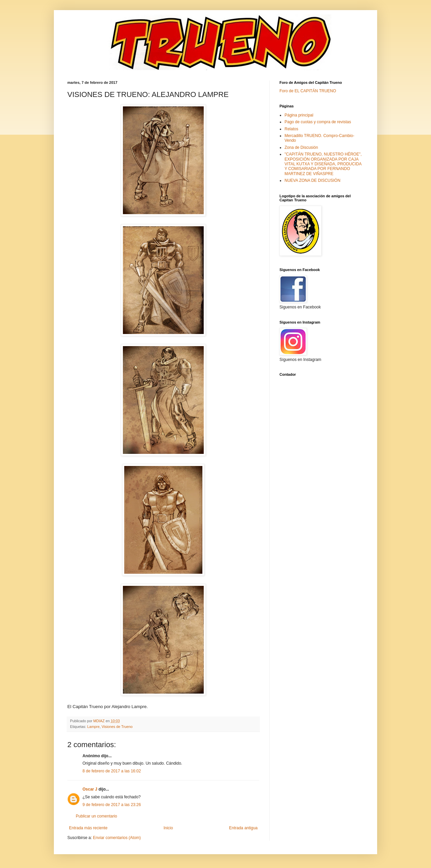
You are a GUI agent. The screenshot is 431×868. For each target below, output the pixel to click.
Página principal (299, 115)
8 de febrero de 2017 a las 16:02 (112, 771)
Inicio (168, 828)
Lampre (93, 727)
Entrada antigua (243, 828)
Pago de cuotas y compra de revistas (318, 122)
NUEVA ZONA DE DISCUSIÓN (312, 180)
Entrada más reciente (88, 828)
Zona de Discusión (301, 147)
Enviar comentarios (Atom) (117, 838)
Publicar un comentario (96, 816)
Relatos (291, 129)
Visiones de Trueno (117, 727)
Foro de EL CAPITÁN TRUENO (308, 91)
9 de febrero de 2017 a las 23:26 (112, 805)
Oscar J (90, 789)
